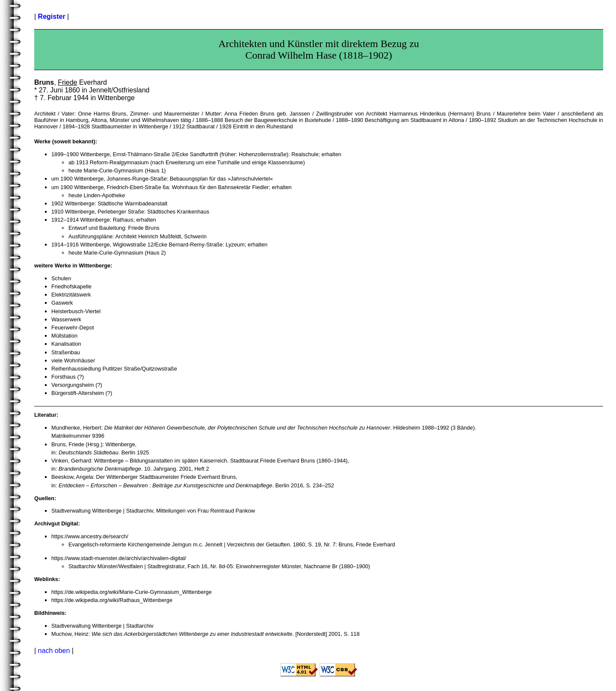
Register (52, 16)
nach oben (54, 651)
